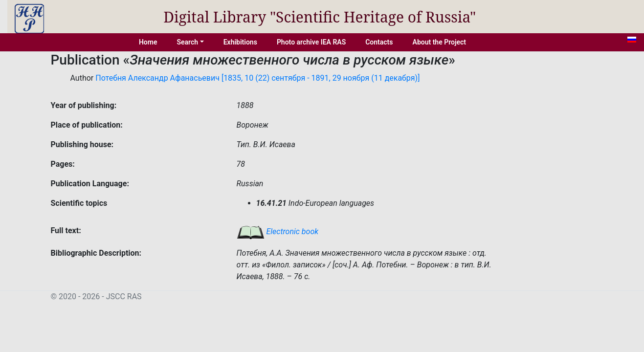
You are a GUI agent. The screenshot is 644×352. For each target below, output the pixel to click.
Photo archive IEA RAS (311, 42)
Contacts (379, 42)
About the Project (440, 42)
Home (148, 42)
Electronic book (278, 231)
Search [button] (187, 42)
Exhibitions (240, 42)
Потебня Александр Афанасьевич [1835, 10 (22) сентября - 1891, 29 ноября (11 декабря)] (257, 78)
